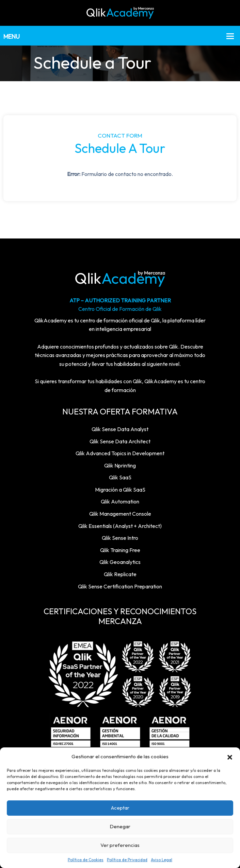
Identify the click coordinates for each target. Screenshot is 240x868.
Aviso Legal (162, 860)
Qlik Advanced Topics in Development (120, 453)
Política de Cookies (86, 860)
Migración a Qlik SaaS (120, 490)
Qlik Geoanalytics (120, 562)
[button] (230, 757)
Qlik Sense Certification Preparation (120, 586)
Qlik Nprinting (120, 465)
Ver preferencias (120, 845)
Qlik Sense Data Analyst (120, 429)
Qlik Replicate (120, 574)
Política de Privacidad (127, 860)
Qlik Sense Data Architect (120, 441)
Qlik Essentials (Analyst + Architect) (120, 526)
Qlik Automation (120, 501)
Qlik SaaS (120, 477)
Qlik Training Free (120, 550)
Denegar (120, 826)
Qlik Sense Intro (120, 538)
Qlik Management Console (120, 514)
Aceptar (120, 808)
